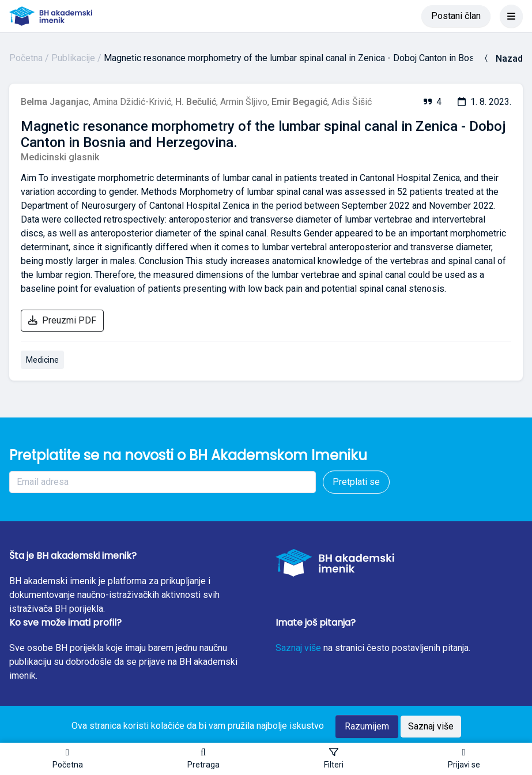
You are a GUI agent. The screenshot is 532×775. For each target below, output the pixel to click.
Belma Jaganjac (55, 102)
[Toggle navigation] (511, 16)
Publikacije (73, 58)
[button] (203, 759)
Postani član (456, 16)
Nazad (502, 59)
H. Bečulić (196, 102)
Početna (26, 58)
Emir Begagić (299, 102)
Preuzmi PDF (62, 320)
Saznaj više (298, 648)
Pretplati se (356, 482)
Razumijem (367, 726)
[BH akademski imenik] (51, 16)
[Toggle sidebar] (334, 759)
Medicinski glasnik (60, 157)
